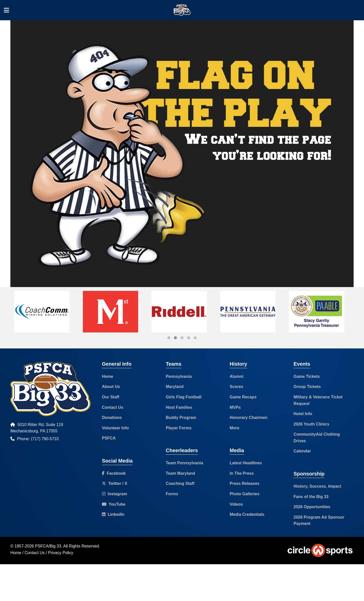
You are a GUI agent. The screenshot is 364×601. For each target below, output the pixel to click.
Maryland (175, 387)
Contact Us (113, 407)
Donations (112, 418)
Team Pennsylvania (184, 463)
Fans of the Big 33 (311, 497)
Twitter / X (115, 483)
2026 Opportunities (312, 507)
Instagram (114, 494)
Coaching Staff (180, 483)
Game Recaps (243, 397)
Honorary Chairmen (249, 418)
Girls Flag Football (184, 397)
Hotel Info (303, 414)
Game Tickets (307, 376)
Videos (236, 504)
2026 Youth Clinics (311, 424)
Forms (172, 494)
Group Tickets (307, 387)
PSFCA (109, 438)
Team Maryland (180, 473)
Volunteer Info (115, 428)
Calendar (302, 451)
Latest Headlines (246, 463)
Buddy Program (181, 418)
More (234, 428)
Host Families (179, 407)
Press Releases (244, 483)
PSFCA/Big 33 (48, 546)
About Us (111, 387)
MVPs (235, 407)
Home (107, 376)
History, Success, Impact (317, 486)
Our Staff (111, 397)
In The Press (242, 473)
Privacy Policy (61, 553)
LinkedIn (113, 514)
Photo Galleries (244, 494)
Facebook (114, 473)
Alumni (236, 376)
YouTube (114, 504)
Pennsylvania (179, 376)
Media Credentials (247, 514)
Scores (236, 387)
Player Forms (179, 428)
